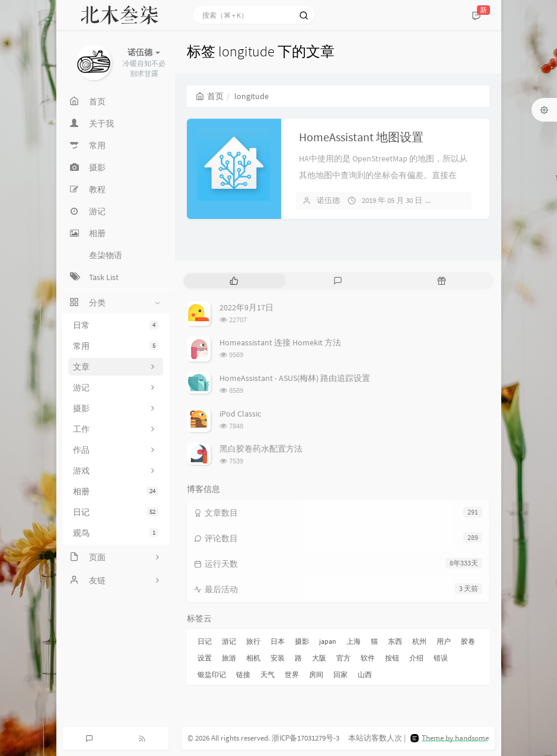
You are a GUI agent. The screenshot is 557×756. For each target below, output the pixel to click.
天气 (268, 674)
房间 (316, 674)
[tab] (235, 281)
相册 (116, 491)
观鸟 (116, 533)
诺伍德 (328, 200)
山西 (365, 674)
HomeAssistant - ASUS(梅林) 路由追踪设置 (295, 378)
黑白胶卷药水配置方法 (261, 449)
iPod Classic (240, 414)
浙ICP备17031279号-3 (305, 738)
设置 (205, 658)
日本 (278, 641)
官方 (343, 658)
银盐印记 (212, 674)
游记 (229, 641)
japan (328, 641)
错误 (441, 658)
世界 (292, 674)
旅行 (253, 641)
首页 (210, 96)
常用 (116, 346)
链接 (243, 674)
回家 (340, 674)
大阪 (319, 658)
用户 (444, 641)
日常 (116, 325)
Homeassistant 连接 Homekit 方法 (280, 342)
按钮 (392, 658)
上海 (354, 641)
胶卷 (468, 641)
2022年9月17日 (246, 307)
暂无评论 (458, 200)
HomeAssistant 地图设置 (361, 137)
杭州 (419, 641)
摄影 (302, 641)
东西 (395, 641)
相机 (253, 658)
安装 (278, 658)
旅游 (229, 658)
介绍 (416, 658)
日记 (116, 512)
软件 (368, 658)
